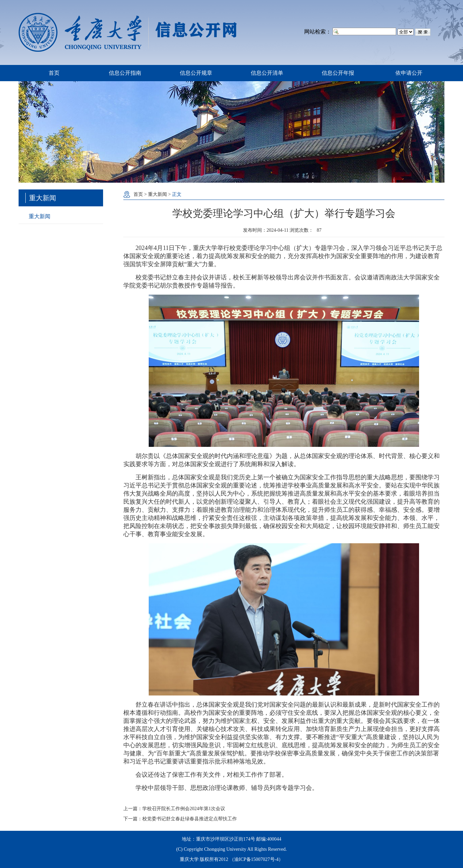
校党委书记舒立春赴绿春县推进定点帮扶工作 (190, 819)
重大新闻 (40, 216)
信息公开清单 (267, 73)
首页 (54, 73)
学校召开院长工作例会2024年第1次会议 (184, 809)
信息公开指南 (125, 73)
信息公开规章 (196, 73)
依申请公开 (409, 73)
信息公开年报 (338, 73)
